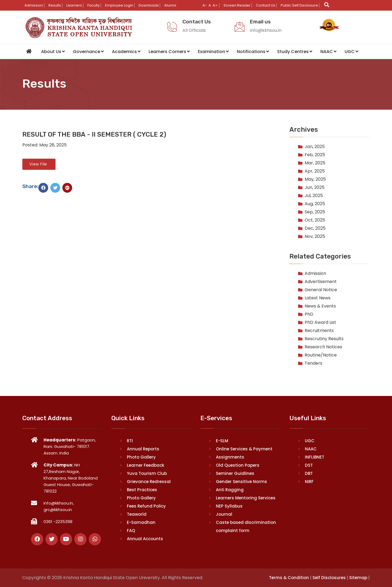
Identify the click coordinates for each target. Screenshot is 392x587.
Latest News (318, 298)
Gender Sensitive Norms (241, 481)
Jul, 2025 (314, 195)
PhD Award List (320, 322)
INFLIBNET (315, 457)
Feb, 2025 (315, 154)
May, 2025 (315, 179)
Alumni (170, 5)
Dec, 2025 (315, 228)
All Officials (194, 30)
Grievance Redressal (149, 481)
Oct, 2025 (315, 220)
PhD (309, 314)
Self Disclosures (329, 577)
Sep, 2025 (315, 212)
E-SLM (222, 440)
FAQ (131, 530)
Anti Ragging (230, 489)
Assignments (230, 457)
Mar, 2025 (315, 163)
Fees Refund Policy (146, 506)
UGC (351, 51)
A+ (215, 5)
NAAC (328, 51)
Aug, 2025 (315, 203)
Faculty (94, 5)
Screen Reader (237, 5)
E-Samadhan (141, 522)
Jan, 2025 (315, 146)
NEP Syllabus (229, 506)
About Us (53, 51)
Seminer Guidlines (235, 473)
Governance (88, 51)
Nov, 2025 (315, 236)
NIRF (309, 481)
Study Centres (295, 51)
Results (55, 5)
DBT (309, 473)
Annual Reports (143, 449)
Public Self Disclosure (299, 5)
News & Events (320, 306)
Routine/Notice (321, 355)
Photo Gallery (141, 457)
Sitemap (358, 577)
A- (205, 5)
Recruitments (319, 331)
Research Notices (323, 347)
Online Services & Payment (244, 449)
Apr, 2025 (315, 171)
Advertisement (321, 282)
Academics (126, 51)
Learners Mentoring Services (246, 498)
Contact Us (266, 5)
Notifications (253, 51)
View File (39, 164)
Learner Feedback (146, 465)
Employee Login (119, 5)
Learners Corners (169, 51)
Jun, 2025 (315, 187)
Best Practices (142, 489)
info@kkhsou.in (266, 30)
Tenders (313, 363)
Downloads (149, 5)
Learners (74, 5)
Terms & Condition (289, 577)
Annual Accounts (145, 538)
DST (309, 465)
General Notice (321, 290)
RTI (130, 440)
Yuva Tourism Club (147, 473)
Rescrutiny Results (324, 339)
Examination (213, 51)
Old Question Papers (238, 465)
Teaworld (137, 514)
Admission (34, 5)
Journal (224, 514)
